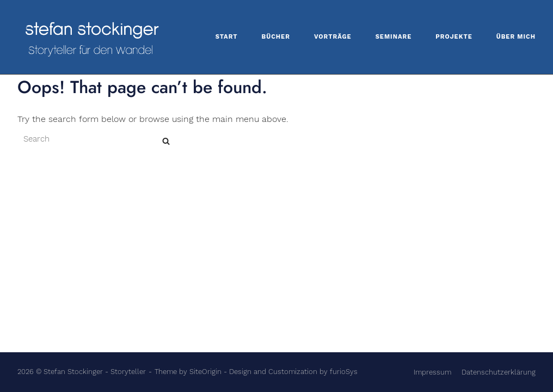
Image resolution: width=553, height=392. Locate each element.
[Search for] (99, 248)
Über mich (516, 37)
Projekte (454, 37)
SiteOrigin (205, 372)
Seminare (394, 37)
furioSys (344, 372)
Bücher (276, 37)
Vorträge (333, 37)
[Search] (166, 250)
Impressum (432, 372)
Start (227, 37)
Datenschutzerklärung (499, 372)
